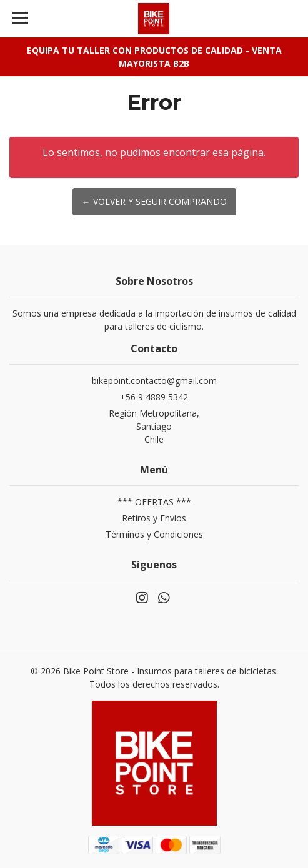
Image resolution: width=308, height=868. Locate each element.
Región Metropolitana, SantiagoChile (154, 426)
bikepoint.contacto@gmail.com (154, 381)
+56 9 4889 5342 (154, 397)
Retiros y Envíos (154, 518)
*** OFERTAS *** (154, 502)
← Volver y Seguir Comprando (154, 201)
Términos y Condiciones (154, 534)
